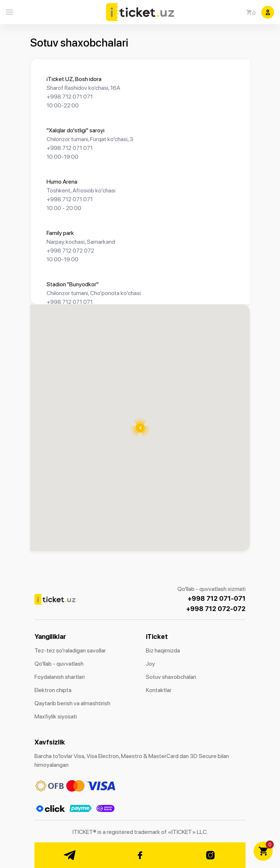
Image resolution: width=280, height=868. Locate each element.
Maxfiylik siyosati (56, 716)
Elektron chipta (53, 690)
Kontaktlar (159, 690)
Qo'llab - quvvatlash (59, 664)
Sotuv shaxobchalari (171, 677)
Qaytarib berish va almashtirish (72, 703)
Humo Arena (62, 182)
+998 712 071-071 (217, 598)
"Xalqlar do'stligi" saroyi (75, 130)
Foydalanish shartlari (60, 677)
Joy (150, 664)
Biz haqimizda (163, 650)
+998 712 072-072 (216, 609)
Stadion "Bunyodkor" (73, 284)
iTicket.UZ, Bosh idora (74, 79)
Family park (60, 233)
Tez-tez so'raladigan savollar (70, 650)
